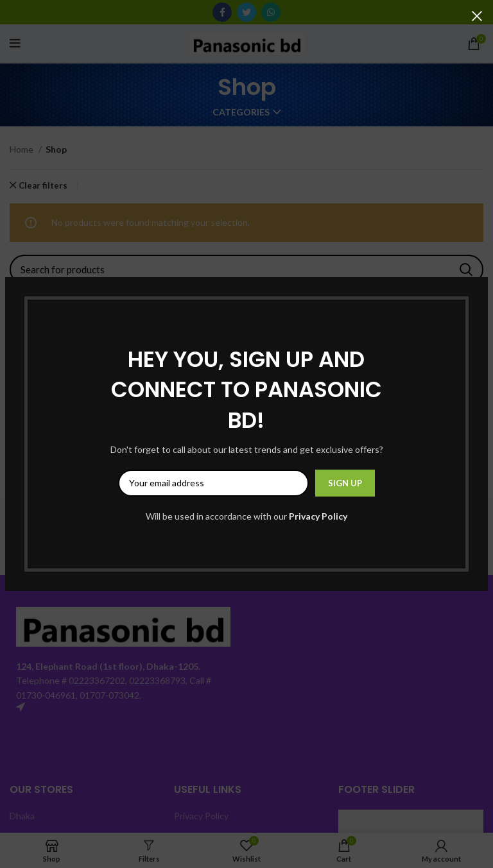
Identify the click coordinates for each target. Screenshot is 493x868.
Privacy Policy (318, 516)
